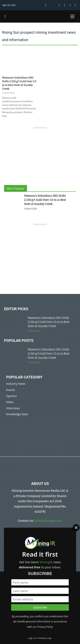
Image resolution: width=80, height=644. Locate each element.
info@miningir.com (48, 521)
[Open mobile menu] (72, 16)
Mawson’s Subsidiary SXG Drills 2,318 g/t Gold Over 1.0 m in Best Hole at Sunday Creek (45, 200)
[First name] (40, 582)
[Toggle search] (5, 16)
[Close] (76, 528)
